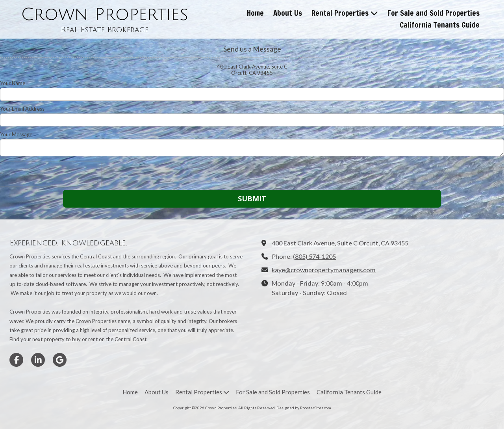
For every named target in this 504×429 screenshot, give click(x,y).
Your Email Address (22, 109)
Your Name (13, 83)
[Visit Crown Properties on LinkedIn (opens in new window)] (38, 360)
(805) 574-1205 (314, 256)
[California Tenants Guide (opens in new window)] (440, 25)
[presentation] (50, 174)
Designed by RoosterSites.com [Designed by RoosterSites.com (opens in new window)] (304, 408)
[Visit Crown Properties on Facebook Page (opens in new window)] (16, 360)
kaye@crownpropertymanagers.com (324, 270)
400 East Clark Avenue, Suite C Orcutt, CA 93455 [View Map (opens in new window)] (340, 243)
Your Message (16, 134)
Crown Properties (105, 15)
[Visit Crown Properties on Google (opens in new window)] (60, 360)
